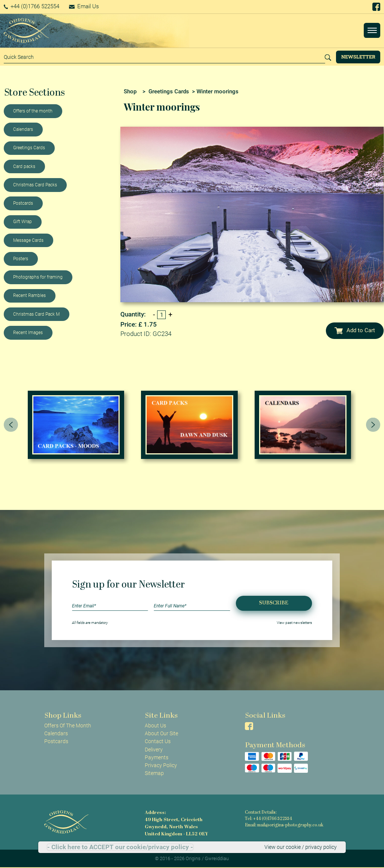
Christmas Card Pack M (36, 314)
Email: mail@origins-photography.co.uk (284, 825)
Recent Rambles (29, 295)
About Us (155, 726)
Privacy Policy (161, 765)
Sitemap (154, 773)
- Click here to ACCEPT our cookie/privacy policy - (120, 847)
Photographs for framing (38, 277)
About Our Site (161, 733)
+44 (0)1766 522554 (32, 6)
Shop (130, 91)
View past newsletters (294, 623)
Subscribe (274, 603)
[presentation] (11, 425)
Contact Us (158, 741)
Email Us (84, 6)
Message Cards (28, 240)
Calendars (23, 129)
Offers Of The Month (68, 726)
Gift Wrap (22, 222)
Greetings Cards (29, 148)
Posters (21, 259)
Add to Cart (355, 330)
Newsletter (358, 57)
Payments (157, 757)
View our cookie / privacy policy (301, 847)
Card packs (24, 166)
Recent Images (28, 333)
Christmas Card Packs (35, 185)
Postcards (23, 203)
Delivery (154, 750)
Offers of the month (33, 111)
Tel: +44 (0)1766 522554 (268, 819)
